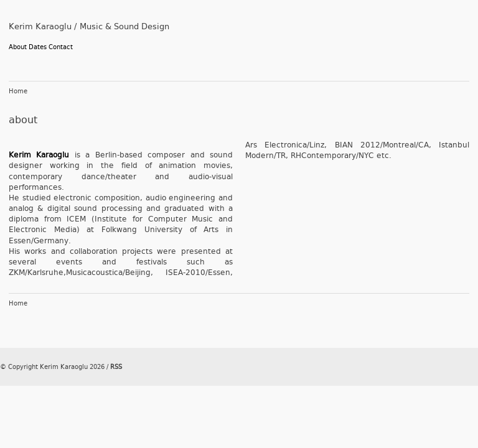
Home (18, 91)
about (23, 120)
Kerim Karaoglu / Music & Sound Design (89, 26)
